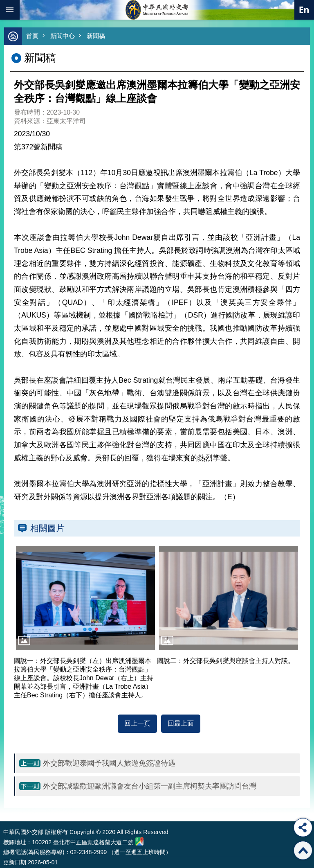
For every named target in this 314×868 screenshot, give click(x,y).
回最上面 (181, 723)
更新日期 (15, 862)
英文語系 (304, 10)
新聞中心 (63, 36)
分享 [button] (303, 827)
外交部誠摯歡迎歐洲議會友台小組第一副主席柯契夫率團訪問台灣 (150, 786)
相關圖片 (47, 528)
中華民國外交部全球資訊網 (157, 10)
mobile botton (10, 10)
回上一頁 (137, 723)
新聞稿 (96, 36)
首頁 (32, 36)
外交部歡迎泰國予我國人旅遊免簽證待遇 (109, 763)
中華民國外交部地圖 (139, 841)
